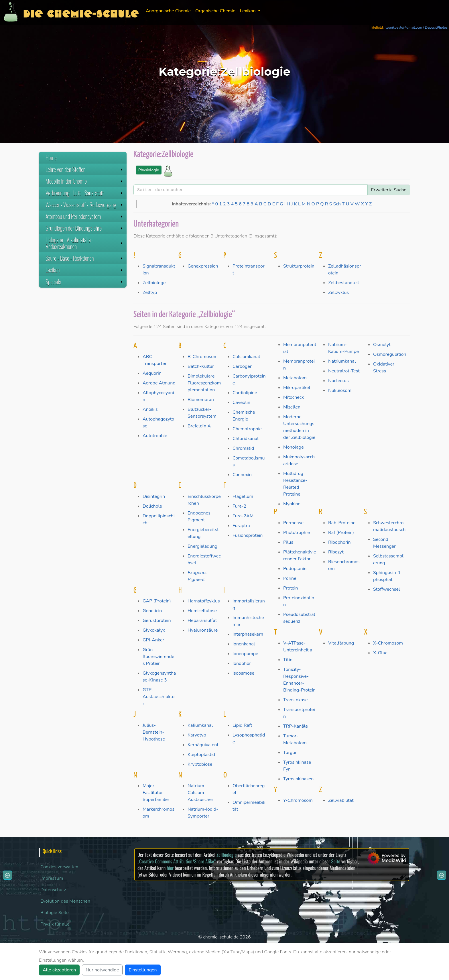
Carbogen (243, 366)
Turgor (290, 753)
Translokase (295, 700)
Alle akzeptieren (59, 970)
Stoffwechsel (387, 589)
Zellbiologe (154, 283)
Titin (288, 660)
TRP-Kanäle (296, 726)
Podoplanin (295, 569)
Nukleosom (340, 390)
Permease (293, 523)
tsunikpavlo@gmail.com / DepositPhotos (416, 28)
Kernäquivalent (203, 745)
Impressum (52, 878)
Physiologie (149, 170)
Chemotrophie (247, 429)
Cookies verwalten (59, 867)
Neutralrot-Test (344, 371)
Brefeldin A (199, 426)
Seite (336, 861)
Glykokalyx (154, 630)
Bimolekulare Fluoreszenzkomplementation (204, 383)
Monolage (294, 447)
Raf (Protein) (341, 533)
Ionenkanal (244, 644)
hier (170, 868)
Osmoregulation (390, 354)
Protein (291, 588)
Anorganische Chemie (168, 11)
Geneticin (152, 611)
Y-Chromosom (298, 800)
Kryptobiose (200, 764)
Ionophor (242, 663)
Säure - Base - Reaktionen (85, 258)
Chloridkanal (246, 439)
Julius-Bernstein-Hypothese (154, 732)
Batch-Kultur (201, 366)
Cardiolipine (245, 393)
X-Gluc (380, 653)
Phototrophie (297, 533)
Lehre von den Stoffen (85, 169)
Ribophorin (339, 542)
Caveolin (241, 402)
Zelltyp (150, 292)
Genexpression (203, 266)
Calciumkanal (246, 357)
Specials (85, 282)
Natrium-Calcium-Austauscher (200, 793)
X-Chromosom (388, 643)
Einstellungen (143, 970)
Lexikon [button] (248, 11)
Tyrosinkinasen (298, 779)
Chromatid (243, 448)
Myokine (292, 504)
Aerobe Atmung (159, 383)
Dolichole (152, 506)
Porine (290, 578)
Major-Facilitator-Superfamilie (156, 793)
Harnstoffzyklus (204, 601)
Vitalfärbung (341, 643)
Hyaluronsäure (203, 630)
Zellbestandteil (344, 283)
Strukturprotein (299, 266)
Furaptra (241, 526)
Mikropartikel (297, 388)
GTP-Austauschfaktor (158, 697)
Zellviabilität (341, 800)
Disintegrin (154, 496)
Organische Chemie (215, 11)
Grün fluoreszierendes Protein (158, 657)
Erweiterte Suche (389, 190)
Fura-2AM (243, 516)
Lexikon (85, 270)
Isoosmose (243, 673)
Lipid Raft (242, 725)
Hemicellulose (202, 611)
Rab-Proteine (342, 523)
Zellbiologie (227, 855)
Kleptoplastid (201, 755)
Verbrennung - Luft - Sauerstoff (85, 193)
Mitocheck (294, 397)
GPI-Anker (153, 640)
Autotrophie (155, 436)
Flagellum (243, 496)
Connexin (242, 475)
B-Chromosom (203, 357)
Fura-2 (239, 506)
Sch (337, 204)
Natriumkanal (342, 361)
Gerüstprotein (157, 620)
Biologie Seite (55, 913)
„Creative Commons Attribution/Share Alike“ (177, 861)
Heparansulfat (202, 620)
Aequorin (152, 373)
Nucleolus (338, 381)
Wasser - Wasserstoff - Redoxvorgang (85, 205)
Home (51, 158)
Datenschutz (53, 890)
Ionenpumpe (245, 654)
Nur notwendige (102, 970)
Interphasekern (248, 634)
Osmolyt (382, 345)
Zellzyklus (338, 292)
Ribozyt (336, 552)
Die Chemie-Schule (81, 12)
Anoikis (150, 409)
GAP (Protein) (157, 601)
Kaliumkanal (200, 725)
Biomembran (201, 400)
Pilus (288, 542)
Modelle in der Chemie (85, 181)
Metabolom (295, 378)
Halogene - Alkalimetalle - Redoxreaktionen (85, 243)
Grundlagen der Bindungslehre (85, 228)
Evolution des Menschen (65, 901)
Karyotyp (197, 735)
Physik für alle (55, 924)
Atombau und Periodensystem (85, 216)
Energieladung (202, 546)
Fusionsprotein (248, 535)
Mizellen (292, 407)
